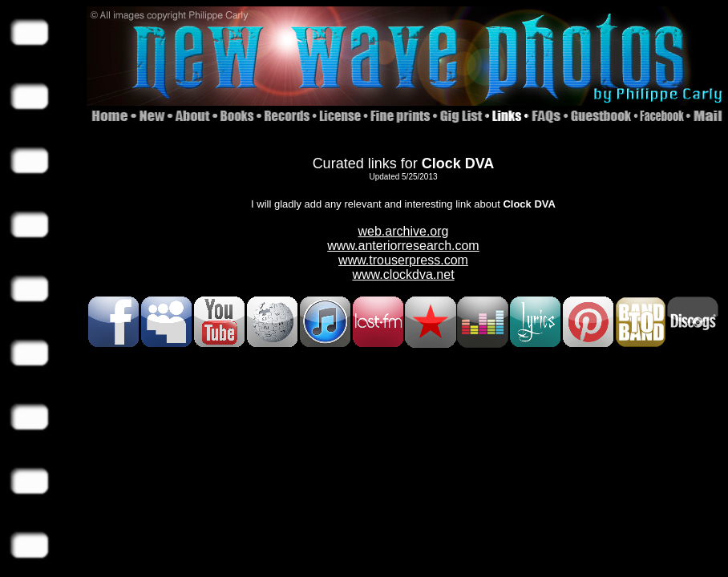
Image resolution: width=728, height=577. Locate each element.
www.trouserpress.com (403, 260)
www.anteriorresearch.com (403, 246)
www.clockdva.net (403, 274)
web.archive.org (404, 231)
